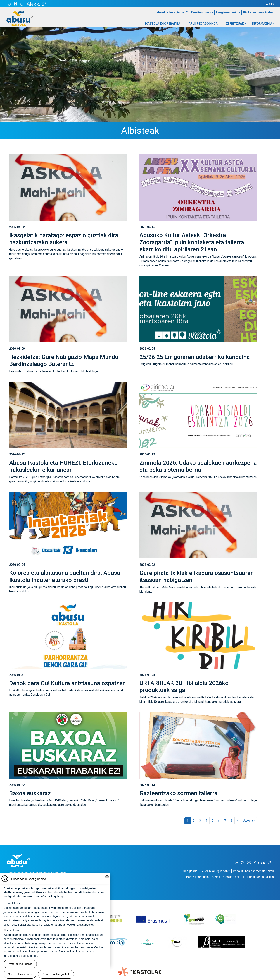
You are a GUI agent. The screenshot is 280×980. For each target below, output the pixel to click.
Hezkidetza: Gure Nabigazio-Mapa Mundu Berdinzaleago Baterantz (64, 360)
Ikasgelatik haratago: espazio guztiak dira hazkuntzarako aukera (64, 239)
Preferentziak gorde (20, 964)
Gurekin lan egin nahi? (172, 12)
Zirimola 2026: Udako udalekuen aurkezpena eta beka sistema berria (198, 466)
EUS (268, 4)
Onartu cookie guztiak (56, 974)
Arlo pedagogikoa (203, 24)
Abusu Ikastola (20, 12)
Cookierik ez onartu (20, 974)
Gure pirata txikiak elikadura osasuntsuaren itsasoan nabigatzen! (197, 576)
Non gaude (190, 871)
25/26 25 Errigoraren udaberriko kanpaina (195, 357)
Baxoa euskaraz (30, 793)
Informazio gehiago (52, 896)
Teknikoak (13, 930)
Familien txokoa (202, 12)
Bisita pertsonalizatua (258, 12)
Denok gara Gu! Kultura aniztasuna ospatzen (68, 683)
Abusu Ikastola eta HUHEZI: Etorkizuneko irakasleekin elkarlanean (63, 466)
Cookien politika (234, 877)
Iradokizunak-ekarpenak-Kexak (254, 871)
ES (272, 4)
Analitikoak (13, 903)
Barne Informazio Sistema (203, 877)
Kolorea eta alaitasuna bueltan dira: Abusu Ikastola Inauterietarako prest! (65, 576)
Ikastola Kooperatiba (163, 24)
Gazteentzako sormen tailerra (178, 793)
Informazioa (262, 24)
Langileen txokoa (228, 12)
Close (107, 877)
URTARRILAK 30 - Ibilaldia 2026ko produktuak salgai (184, 686)
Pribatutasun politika (260, 877)
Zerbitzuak (235, 24)
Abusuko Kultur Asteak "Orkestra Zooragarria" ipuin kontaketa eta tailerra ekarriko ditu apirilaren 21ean (192, 242)
